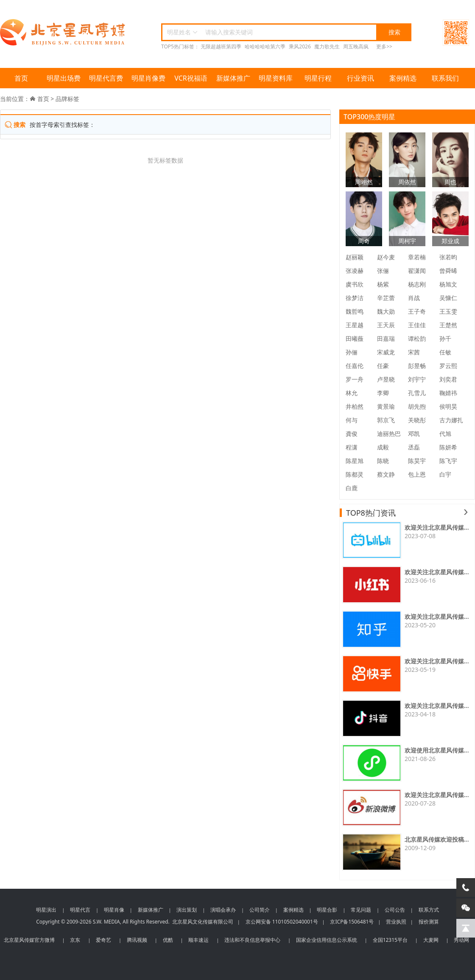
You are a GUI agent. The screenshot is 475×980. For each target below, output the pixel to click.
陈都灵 (355, 474)
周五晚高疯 (356, 46)
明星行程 (318, 78)
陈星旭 (355, 461)
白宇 (445, 474)
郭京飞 (386, 420)
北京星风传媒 (64, 32)
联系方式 (429, 910)
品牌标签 (67, 99)
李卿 (383, 393)
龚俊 (352, 434)
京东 (75, 940)
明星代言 (80, 910)
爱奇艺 (103, 940)
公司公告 (395, 910)
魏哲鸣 (355, 311)
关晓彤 (417, 420)
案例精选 (403, 78)
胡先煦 (417, 406)
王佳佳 (417, 325)
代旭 (445, 434)
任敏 (445, 352)
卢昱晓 (386, 379)
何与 (352, 420)
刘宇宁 (417, 379)
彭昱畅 (417, 366)
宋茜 (414, 352)
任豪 (383, 366)
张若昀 (448, 257)
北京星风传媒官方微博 (29, 940)
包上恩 (417, 474)
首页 (21, 78)
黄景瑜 (386, 406)
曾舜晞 (448, 271)
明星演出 (46, 910)
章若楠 (417, 257)
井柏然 (355, 406)
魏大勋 (386, 311)
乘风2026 (300, 46)
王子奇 (417, 311)
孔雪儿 (417, 393)
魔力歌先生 (327, 46)
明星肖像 (114, 910)
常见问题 (361, 910)
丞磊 (414, 447)
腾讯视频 (137, 940)
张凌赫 (355, 271)
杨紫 (383, 284)
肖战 (414, 298)
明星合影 (327, 910)
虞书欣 (355, 284)
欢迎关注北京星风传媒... (437, 527)
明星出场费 (64, 78)
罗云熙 (448, 366)
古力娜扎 (451, 420)
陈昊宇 (417, 461)
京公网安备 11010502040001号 (282, 922)
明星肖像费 (148, 78)
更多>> (384, 46)
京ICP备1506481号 (352, 922)
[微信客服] (466, 908)
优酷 (168, 940)
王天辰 (386, 325)
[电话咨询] (466, 887)
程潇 (352, 447)
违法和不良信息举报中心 (252, 940)
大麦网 (431, 940)
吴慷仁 (448, 298)
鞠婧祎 (448, 393)
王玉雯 (448, 311)
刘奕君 (448, 379)
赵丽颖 (355, 257)
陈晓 (383, 461)
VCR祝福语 (191, 78)
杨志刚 (417, 284)
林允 (352, 393)
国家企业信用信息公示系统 (327, 940)
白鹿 (352, 488)
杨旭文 (448, 284)
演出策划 (187, 910)
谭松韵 (417, 338)
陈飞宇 (448, 461)
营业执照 (396, 922)
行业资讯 (360, 78)
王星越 (355, 325)
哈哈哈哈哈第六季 (265, 46)
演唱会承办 (223, 910)
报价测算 (429, 922)
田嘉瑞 (386, 338)
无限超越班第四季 (221, 46)
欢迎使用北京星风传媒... (437, 750)
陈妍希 (448, 447)
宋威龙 (386, 352)
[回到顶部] (466, 928)
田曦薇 (355, 338)
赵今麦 (386, 257)
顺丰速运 (198, 940)
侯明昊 (448, 406)
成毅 (383, 447)
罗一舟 (355, 379)
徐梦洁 (355, 298)
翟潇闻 (417, 271)
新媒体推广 (233, 78)
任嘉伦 (355, 366)
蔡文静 (386, 474)
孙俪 (352, 352)
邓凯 (414, 434)
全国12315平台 (390, 940)
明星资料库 (276, 78)
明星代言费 (106, 78)
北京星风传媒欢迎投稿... (437, 839)
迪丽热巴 (389, 434)
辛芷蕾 (386, 298)
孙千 (445, 338)
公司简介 (260, 910)
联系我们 (445, 78)
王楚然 (448, 325)
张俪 (383, 271)
